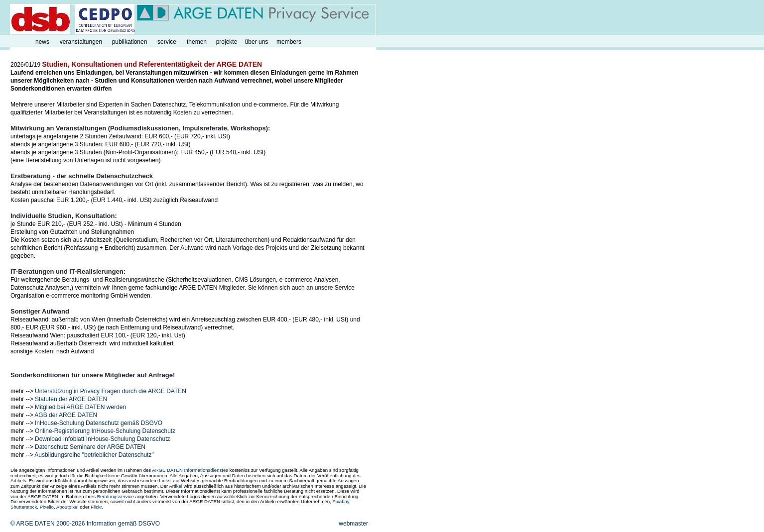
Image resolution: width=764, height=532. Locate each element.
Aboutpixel (67, 507)
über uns (257, 42)
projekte (227, 42)
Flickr (96, 507)
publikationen (130, 42)
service (167, 42)
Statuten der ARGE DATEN (71, 399)
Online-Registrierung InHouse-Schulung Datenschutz (105, 431)
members (289, 42)
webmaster (353, 524)
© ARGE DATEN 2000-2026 (48, 524)
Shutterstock (24, 507)
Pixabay (340, 501)
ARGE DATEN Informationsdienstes (190, 470)
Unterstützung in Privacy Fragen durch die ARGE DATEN (111, 391)
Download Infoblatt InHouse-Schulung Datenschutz (103, 439)
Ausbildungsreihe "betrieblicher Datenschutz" (94, 455)
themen (197, 42)
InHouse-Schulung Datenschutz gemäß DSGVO (99, 423)
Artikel (176, 486)
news (42, 42)
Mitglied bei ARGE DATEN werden (80, 407)
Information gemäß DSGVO (123, 524)
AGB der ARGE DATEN (66, 415)
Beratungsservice (116, 496)
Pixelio (47, 507)
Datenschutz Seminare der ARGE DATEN (90, 447)
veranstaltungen (81, 42)
